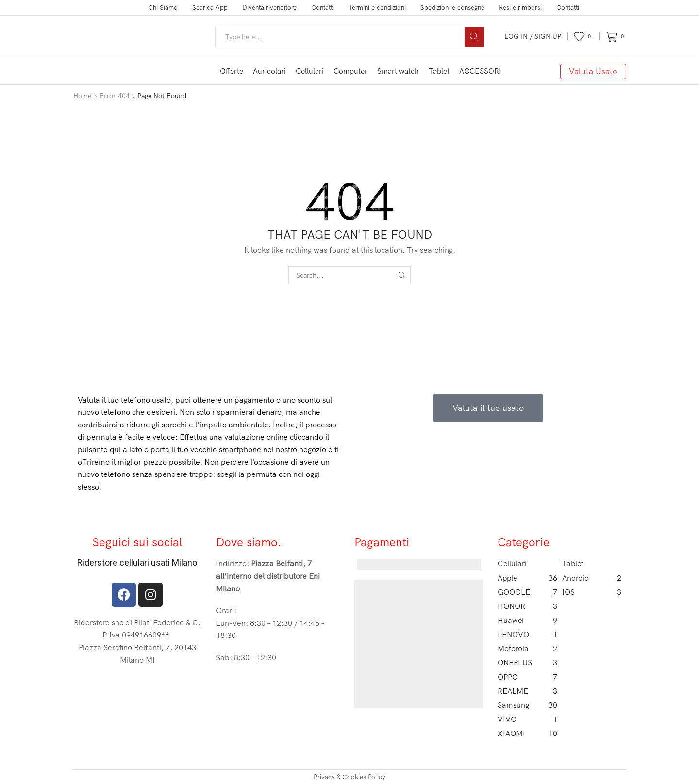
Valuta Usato (593, 71)
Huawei (527, 620)
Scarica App (210, 7)
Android (592, 578)
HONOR (527, 606)
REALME (527, 691)
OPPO (527, 677)
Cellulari (310, 71)
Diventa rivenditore (269, 7)
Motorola (527, 648)
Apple (527, 578)
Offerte (232, 71)
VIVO (527, 719)
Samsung (527, 705)
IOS (592, 592)
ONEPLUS (527, 662)
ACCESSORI (480, 71)
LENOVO (527, 634)
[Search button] (474, 37)
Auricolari (269, 71)
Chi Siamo (163, 7)
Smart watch (398, 71)
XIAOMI (527, 733)
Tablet (439, 71)
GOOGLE (527, 592)
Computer (350, 71)
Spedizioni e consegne (452, 7)
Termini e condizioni (377, 7)
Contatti (323, 7)
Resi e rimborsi (520, 7)
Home (82, 96)
